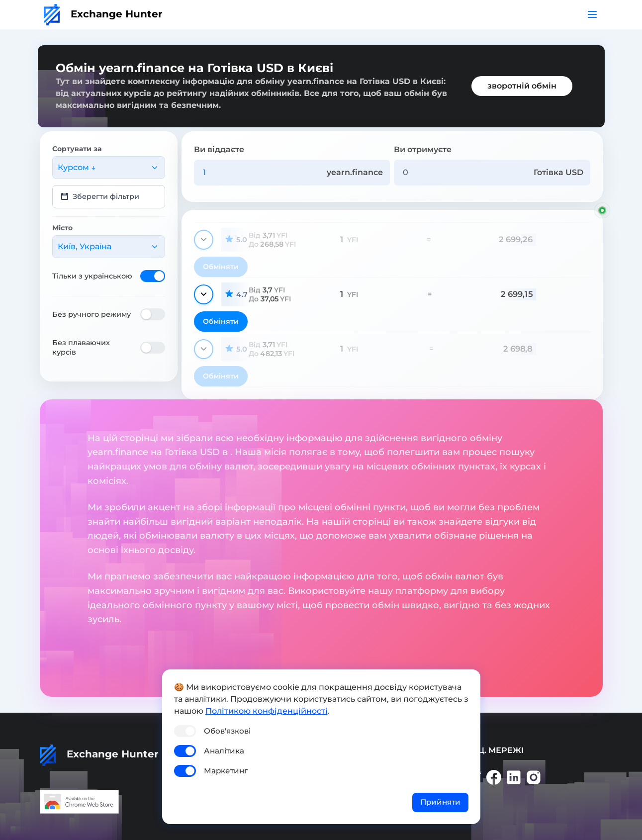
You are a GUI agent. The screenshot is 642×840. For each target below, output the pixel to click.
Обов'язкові (227, 731)
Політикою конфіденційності (267, 711)
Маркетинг (226, 771)
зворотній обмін (522, 86)
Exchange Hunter (103, 14)
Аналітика (224, 751)
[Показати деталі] (204, 240)
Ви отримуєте (423, 149)
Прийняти (440, 802)
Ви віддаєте (219, 149)
